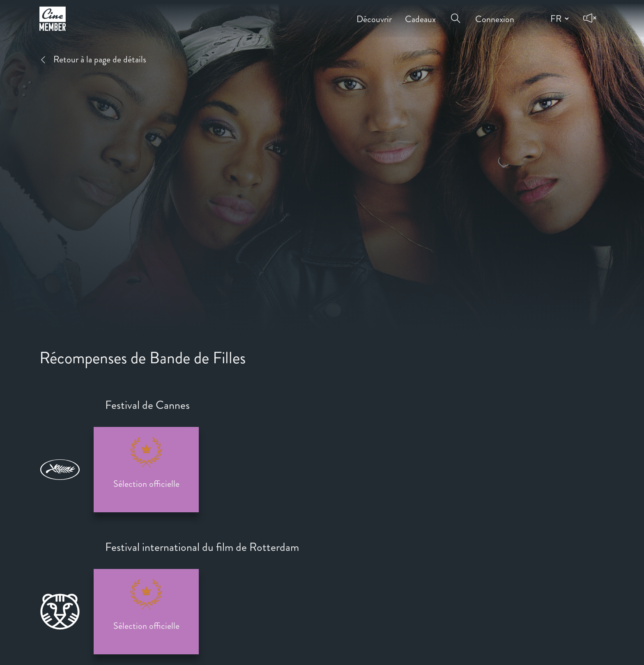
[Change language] (559, 18)
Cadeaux (420, 13)
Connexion (495, 13)
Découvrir (374, 13)
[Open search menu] (455, 13)
